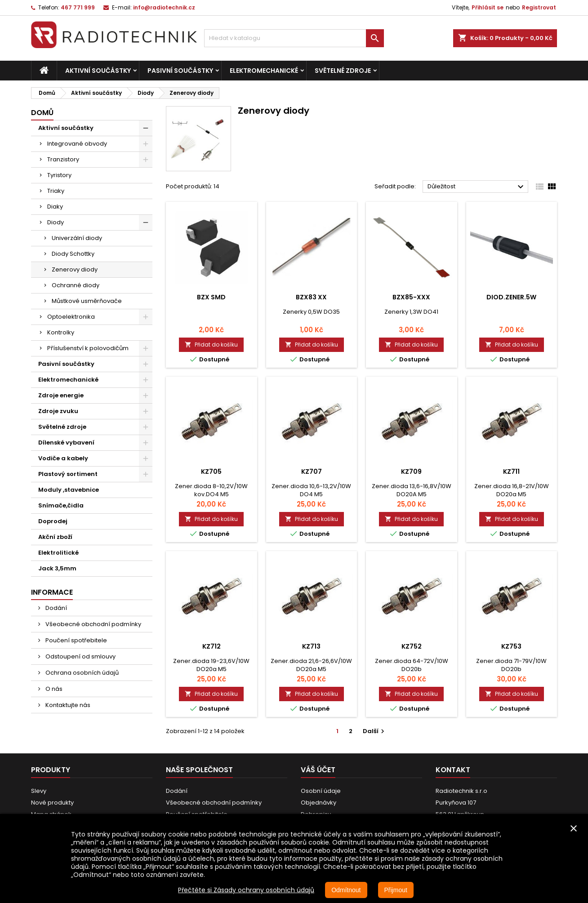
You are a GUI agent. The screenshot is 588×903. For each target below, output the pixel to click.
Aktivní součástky (98, 71)
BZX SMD (211, 297)
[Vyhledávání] (294, 38)
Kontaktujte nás (67, 705)
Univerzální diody (77, 238)
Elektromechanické (264, 71)
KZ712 (212, 646)
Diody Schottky (73, 254)
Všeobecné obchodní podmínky (93, 624)
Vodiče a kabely (63, 458)
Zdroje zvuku (58, 411)
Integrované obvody (77, 144)
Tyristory (59, 175)
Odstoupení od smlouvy (80, 656)
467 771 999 (78, 7)
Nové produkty (52, 803)
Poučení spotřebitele (76, 640)
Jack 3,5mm (57, 568)
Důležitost (477, 187)
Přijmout (396, 890)
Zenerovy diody (75, 269)
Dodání (56, 608)
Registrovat (539, 7)
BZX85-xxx (411, 297)
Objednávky (318, 803)
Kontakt (453, 770)
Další (375, 731)
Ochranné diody (76, 285)
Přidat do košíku (211, 345)
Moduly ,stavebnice (69, 490)
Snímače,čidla (61, 505)
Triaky (56, 191)
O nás (53, 689)
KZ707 (312, 472)
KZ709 (411, 472)
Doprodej (53, 521)
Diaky (55, 207)
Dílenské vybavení (66, 443)
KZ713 (311, 646)
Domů (42, 113)
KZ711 (511, 472)
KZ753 (511, 646)
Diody (56, 222)
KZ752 (412, 646)
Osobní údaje (321, 791)
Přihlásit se (488, 7)
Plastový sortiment (68, 474)
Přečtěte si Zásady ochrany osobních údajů (246, 890)
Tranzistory (63, 159)
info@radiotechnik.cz (164, 7)
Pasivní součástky (180, 71)
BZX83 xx (311, 297)
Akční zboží (55, 537)
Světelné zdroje (343, 71)
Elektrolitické (58, 553)
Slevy (39, 791)
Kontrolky (61, 332)
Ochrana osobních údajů (81, 673)
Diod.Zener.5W (511, 297)
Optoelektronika (71, 317)
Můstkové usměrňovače (87, 301)
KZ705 (211, 472)
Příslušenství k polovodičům (88, 348)
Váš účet (318, 770)
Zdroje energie (61, 395)
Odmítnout (346, 890)
